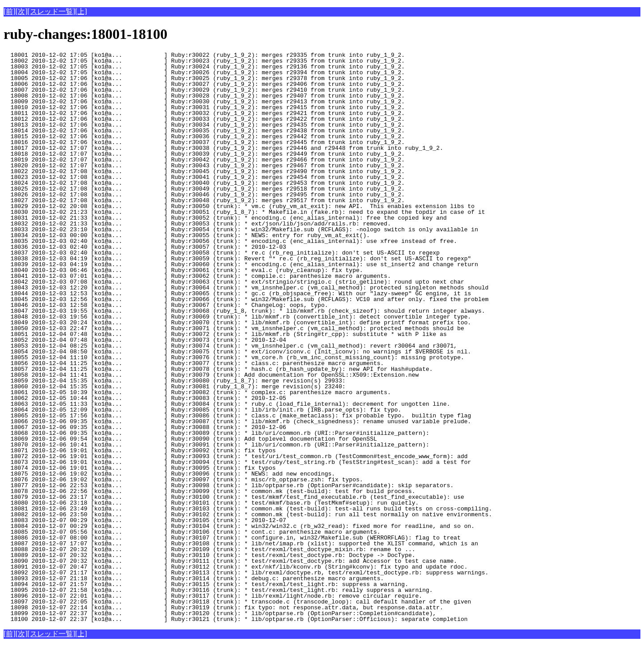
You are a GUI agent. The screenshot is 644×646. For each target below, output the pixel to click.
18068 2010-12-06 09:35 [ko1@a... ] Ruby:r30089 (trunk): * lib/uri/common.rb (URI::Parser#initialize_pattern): (216, 433)
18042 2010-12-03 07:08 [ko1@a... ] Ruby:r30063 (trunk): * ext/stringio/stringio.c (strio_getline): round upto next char (234, 282)
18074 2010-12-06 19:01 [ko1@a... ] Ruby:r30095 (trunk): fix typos (157, 468)
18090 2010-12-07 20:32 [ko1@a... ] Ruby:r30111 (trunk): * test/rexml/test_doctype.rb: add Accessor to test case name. (230, 561)
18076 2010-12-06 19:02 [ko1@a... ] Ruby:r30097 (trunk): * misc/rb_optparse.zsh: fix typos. (183, 480)
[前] (10, 11)
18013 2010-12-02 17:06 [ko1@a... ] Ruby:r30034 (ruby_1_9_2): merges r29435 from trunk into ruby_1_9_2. (204, 125)
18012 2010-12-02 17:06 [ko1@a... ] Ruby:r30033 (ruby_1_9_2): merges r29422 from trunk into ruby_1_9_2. (204, 119)
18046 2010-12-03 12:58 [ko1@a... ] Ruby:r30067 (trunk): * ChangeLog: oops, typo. (166, 305)
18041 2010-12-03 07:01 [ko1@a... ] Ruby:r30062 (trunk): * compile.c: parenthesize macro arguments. (197, 276)
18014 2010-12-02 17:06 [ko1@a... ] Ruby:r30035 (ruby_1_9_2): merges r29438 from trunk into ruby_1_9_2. (204, 131)
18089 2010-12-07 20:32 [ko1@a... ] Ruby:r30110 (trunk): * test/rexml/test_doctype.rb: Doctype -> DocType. (209, 555)
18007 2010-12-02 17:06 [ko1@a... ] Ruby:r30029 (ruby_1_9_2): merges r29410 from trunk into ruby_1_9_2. (204, 90)
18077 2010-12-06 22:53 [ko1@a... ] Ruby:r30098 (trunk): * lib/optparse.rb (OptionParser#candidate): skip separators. (229, 485)
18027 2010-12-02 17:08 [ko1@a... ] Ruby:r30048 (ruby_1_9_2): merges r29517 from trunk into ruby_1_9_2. (204, 200)
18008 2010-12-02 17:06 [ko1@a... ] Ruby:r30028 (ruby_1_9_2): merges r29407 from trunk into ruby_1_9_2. (204, 96)
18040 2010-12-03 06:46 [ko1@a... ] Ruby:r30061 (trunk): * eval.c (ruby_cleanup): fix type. (183, 270)
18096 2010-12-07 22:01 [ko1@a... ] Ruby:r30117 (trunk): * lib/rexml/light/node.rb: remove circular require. (213, 596)
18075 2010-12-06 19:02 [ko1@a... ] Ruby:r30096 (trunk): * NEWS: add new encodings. (169, 474)
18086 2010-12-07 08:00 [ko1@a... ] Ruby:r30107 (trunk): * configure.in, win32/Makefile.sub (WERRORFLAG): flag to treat (232, 538)
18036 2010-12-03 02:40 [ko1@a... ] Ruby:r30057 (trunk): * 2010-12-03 (157, 247)
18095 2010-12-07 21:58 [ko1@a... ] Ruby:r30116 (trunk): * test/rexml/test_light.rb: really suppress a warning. (218, 590)
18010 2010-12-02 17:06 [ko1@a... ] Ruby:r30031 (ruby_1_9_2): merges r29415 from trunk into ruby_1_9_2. (204, 107)
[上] (81, 11)
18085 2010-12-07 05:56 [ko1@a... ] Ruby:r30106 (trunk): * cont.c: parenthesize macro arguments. (192, 532)
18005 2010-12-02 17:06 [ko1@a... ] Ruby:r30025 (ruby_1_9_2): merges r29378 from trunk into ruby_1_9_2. (204, 78)
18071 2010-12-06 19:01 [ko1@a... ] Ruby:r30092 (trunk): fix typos (157, 450)
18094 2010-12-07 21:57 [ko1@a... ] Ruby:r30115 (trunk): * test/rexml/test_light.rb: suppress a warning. (206, 584)
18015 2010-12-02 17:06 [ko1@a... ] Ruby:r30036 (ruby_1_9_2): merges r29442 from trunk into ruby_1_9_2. (204, 136)
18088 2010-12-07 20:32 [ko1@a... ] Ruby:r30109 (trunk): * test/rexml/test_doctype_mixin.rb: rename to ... (209, 549)
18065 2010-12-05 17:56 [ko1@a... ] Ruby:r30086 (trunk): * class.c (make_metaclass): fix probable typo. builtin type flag (237, 416)
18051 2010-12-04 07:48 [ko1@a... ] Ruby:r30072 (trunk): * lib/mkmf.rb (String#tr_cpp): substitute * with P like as (225, 334)
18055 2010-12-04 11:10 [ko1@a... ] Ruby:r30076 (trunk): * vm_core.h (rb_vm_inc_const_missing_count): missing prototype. (234, 357)
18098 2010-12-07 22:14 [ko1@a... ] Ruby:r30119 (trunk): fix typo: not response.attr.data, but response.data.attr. (223, 608)
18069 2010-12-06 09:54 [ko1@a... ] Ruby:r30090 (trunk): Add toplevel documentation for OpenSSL (190, 439)
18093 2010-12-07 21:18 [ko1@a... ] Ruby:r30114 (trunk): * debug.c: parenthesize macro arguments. (194, 578)
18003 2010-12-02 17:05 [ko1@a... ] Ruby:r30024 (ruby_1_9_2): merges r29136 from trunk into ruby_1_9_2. (204, 67)
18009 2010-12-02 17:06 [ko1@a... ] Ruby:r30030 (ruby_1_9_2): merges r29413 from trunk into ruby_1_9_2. (204, 102)
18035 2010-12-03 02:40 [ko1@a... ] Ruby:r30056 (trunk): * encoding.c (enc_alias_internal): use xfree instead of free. (230, 241)
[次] (22, 11)
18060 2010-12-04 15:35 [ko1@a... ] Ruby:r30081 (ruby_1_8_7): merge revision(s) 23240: (174, 387)
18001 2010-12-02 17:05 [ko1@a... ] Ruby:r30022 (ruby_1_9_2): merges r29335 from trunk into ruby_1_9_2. (204, 55)
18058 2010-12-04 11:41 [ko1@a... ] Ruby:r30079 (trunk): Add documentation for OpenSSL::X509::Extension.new (211, 375)
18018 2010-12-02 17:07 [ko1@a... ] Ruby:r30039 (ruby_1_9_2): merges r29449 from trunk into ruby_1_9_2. (204, 154)
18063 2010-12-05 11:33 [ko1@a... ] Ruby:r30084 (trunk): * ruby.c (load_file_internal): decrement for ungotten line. (227, 404)
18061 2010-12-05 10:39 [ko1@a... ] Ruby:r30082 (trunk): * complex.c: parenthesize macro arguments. (197, 392)
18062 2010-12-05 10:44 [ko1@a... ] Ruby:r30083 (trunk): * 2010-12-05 (157, 398)
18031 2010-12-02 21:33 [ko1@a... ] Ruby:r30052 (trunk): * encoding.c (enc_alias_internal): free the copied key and (225, 218)
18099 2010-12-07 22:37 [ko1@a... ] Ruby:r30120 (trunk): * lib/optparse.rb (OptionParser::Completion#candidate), (220, 613)
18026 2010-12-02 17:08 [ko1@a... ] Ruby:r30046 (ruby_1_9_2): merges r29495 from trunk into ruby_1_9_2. (204, 195)
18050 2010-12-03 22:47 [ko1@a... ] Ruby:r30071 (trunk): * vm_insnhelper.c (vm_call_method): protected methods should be (234, 328)
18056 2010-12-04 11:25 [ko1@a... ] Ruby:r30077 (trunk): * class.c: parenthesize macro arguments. (194, 363)
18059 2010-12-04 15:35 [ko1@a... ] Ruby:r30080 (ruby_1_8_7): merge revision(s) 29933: (174, 381)
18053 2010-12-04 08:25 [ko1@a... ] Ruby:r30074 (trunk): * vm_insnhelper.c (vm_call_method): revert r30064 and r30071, (230, 346)
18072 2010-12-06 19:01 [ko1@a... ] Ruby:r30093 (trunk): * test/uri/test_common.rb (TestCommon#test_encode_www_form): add (235, 456)
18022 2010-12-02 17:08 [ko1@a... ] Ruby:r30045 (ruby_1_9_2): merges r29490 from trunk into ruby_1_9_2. (204, 171)
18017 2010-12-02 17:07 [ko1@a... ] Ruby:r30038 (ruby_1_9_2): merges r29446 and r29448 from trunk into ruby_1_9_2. (223, 148)
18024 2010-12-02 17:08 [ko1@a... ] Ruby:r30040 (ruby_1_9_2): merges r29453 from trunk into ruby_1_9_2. (204, 183)
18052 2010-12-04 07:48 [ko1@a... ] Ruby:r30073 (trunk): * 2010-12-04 (157, 340)
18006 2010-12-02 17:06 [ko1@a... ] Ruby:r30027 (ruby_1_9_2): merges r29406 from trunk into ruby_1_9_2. (204, 84)
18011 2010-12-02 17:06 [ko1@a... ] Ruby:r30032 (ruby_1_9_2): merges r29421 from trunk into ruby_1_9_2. (204, 113)
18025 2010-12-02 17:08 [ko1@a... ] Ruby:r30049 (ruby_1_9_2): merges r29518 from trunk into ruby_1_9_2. (204, 189)
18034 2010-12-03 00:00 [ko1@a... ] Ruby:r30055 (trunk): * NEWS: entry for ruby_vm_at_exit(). (187, 235)
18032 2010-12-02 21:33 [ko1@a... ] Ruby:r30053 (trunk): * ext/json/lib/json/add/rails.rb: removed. (197, 224)
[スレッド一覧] (51, 11)
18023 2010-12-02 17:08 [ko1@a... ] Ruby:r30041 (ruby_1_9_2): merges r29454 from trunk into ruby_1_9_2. (204, 177)
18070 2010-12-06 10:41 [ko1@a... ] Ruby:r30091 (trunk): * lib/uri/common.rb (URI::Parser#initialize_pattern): (216, 445)
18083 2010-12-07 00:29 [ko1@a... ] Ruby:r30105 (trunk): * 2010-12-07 (157, 520)
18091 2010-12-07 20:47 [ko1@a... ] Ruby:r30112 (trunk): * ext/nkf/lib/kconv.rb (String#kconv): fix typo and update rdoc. (235, 567)
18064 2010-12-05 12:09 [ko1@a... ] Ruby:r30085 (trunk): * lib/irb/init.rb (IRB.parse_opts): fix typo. (204, 410)
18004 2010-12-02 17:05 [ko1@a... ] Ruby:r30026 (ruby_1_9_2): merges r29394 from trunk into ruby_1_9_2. (204, 72)
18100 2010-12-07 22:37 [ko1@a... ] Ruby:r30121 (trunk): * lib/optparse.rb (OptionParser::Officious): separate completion (235, 619)
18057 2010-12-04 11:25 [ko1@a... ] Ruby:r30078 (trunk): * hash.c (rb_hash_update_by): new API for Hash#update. (218, 369)
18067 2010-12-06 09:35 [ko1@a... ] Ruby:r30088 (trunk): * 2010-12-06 (157, 427)
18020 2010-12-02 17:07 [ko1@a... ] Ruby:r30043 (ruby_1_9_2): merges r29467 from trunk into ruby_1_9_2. (204, 166)
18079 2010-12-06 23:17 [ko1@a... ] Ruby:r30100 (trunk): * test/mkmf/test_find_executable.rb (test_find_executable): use (234, 497)
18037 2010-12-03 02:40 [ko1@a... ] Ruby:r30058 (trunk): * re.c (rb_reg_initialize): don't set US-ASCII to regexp (222, 253)
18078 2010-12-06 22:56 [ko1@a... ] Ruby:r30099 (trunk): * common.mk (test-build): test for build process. (209, 491)
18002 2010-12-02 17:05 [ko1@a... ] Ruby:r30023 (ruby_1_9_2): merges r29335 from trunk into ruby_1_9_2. (204, 61)
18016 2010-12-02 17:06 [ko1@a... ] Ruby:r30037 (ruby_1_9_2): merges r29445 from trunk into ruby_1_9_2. (204, 142)
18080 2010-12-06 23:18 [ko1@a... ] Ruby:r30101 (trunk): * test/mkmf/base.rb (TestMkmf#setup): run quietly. (211, 503)
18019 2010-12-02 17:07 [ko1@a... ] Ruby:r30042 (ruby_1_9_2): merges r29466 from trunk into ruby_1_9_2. (204, 160)
